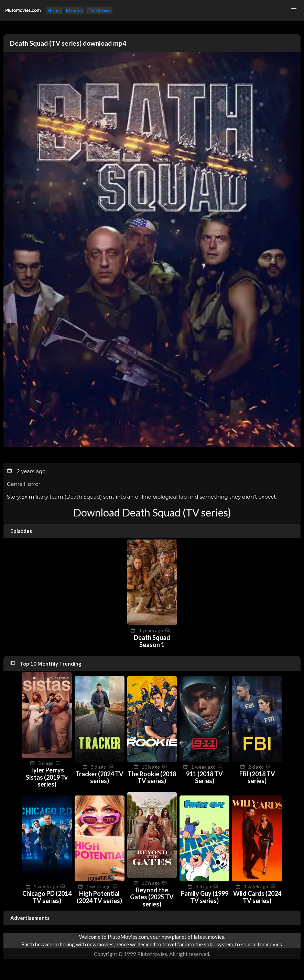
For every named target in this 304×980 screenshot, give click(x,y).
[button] (294, 10)
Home (55, 10)
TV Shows (99, 10)
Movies (74, 10)
